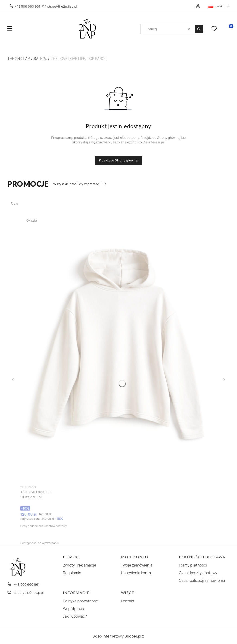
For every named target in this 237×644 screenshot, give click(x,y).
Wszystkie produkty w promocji (80, 184)
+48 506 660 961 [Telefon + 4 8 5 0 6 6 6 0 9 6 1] (27, 6)
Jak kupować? (75, 616)
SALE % (40, 59)
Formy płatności (193, 565)
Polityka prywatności (81, 601)
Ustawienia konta (136, 573)
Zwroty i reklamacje (80, 565)
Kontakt (128, 601)
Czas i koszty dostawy (198, 573)
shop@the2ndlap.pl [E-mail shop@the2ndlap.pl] (62, 6)
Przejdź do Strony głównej (119, 160)
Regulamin (72, 573)
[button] (10, 29)
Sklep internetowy (117, 636)
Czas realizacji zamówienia (202, 580)
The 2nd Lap (19, 59)
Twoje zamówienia (137, 565)
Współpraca (73, 609)
